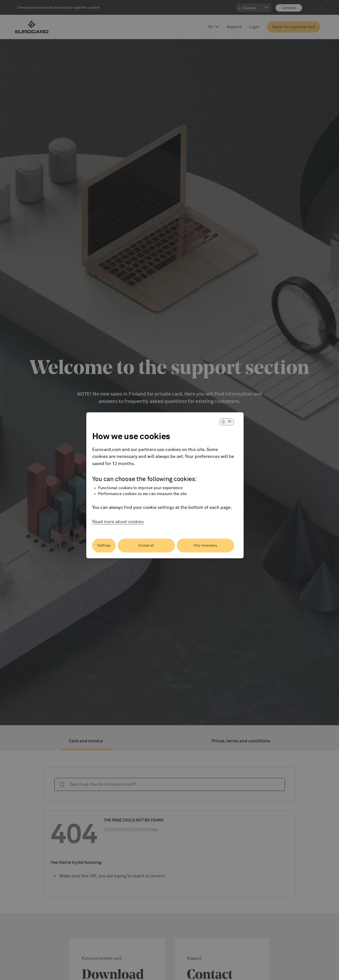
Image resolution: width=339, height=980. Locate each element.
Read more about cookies (118, 522)
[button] (227, 422)
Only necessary (205, 546)
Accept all (146, 546)
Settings (104, 546)
